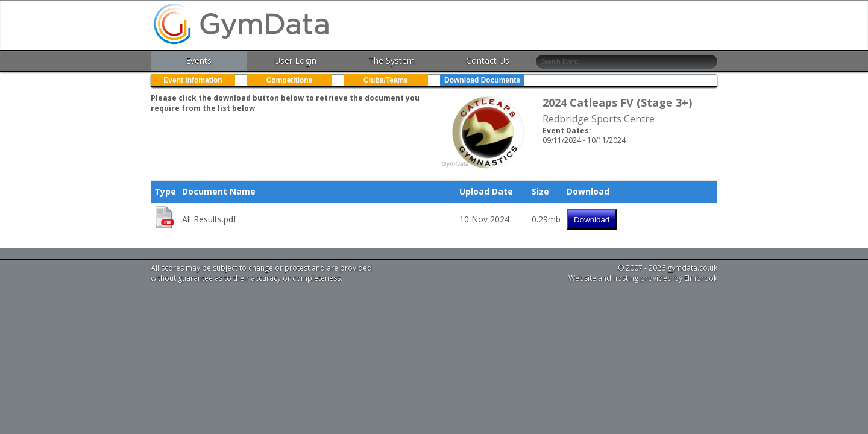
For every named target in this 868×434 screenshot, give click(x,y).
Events (199, 61)
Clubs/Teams (386, 80)
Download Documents (482, 80)
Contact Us (488, 61)
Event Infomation (193, 80)
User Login (295, 61)
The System (392, 61)
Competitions (290, 80)
